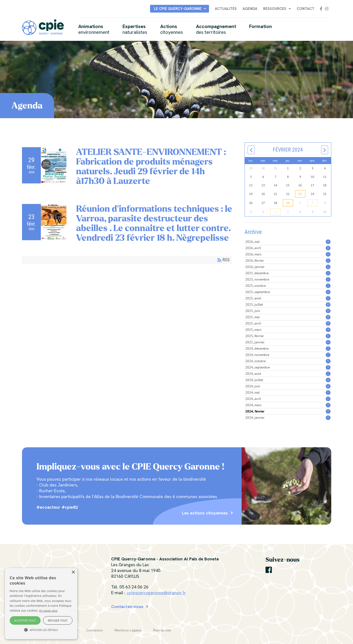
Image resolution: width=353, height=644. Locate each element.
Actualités (226, 9)
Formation (260, 26)
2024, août (288, 374)
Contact (306, 9)
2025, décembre (288, 273)
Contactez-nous (127, 606)
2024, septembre (288, 367)
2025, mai (288, 317)
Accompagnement (216, 29)
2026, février (288, 260)
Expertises (135, 29)
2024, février (288, 411)
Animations (94, 29)
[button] (41, 630)
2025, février (288, 336)
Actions (172, 29)
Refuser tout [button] (58, 620)
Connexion (94, 630)
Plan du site (162, 630)
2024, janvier (288, 418)
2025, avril (288, 323)
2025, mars (288, 330)
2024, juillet (288, 380)
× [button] (73, 572)
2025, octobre (288, 286)
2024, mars (288, 405)
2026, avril (288, 248)
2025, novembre (288, 279)
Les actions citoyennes (205, 513)
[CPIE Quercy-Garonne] (43, 27)
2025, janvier (288, 342)
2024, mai (288, 392)
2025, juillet (288, 304)
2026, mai (288, 242)
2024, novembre (288, 355)
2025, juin (288, 311)
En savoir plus (48, 611)
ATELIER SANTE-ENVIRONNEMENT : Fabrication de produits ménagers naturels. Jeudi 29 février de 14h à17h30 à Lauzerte (151, 166)
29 (288, 203)
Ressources (275, 9)
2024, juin (288, 386)
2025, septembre (288, 292)
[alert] (41, 604)
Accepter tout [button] (25, 620)
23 (300, 194)
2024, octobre (288, 361)
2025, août (288, 298)
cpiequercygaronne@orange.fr (156, 593)
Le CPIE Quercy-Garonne (178, 9)
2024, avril (288, 399)
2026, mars (288, 254)
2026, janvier (288, 267)
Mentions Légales (128, 630)
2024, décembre (288, 348)
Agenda (250, 9)
